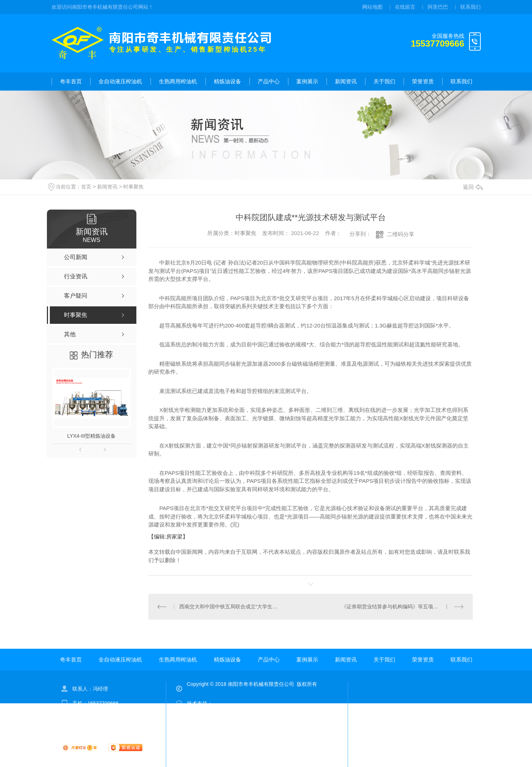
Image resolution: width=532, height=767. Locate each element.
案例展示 (307, 81)
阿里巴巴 (438, 7)
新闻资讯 (346, 81)
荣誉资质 (423, 81)
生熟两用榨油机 (178, 81)
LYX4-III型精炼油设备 (92, 436)
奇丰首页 (71, 81)
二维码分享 (401, 234)
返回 (473, 187)
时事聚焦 (133, 187)
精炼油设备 (227, 81)
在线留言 (405, 7)
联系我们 (471, 7)
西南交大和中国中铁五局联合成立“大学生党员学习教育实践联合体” (230, 607)
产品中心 (269, 81)
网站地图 (372, 7)
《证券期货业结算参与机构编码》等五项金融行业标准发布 (403, 607)
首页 (86, 187)
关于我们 (384, 81)
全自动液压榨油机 (120, 81)
